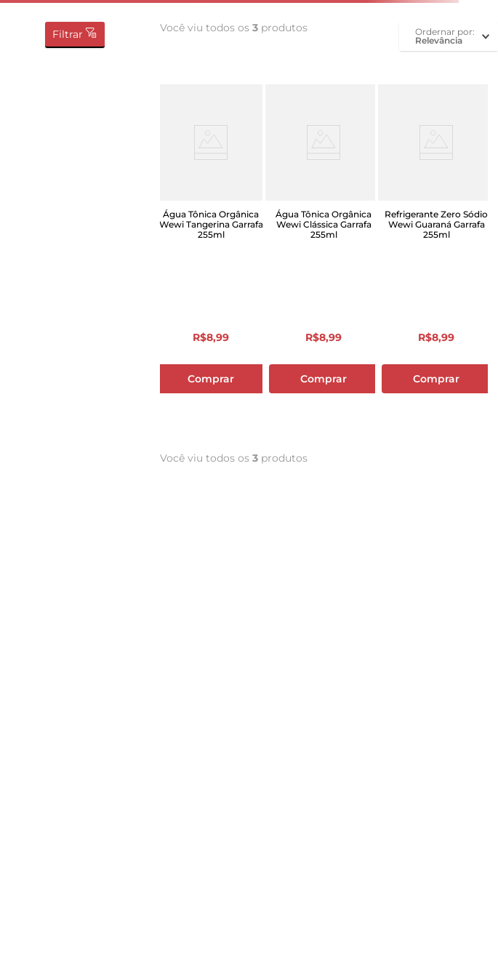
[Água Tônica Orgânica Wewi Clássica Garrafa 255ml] (324, 259)
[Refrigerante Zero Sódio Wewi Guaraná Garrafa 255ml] (437, 259)
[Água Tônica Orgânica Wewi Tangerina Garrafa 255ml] (211, 259)
